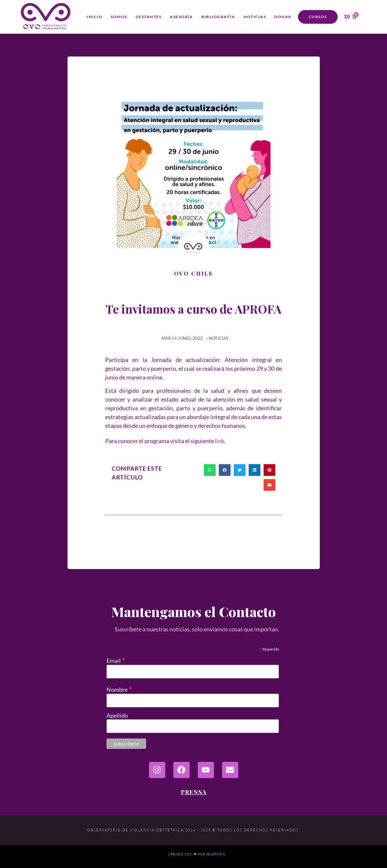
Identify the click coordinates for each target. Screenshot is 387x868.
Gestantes (149, 17)
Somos (119, 17)
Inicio (94, 17)
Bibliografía (218, 17)
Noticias (255, 17)
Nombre (119, 689)
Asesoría (181, 17)
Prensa (194, 792)
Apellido (117, 715)
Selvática (216, 854)
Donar (283, 17)
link (220, 441)
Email (116, 660)
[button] (210, 470)
